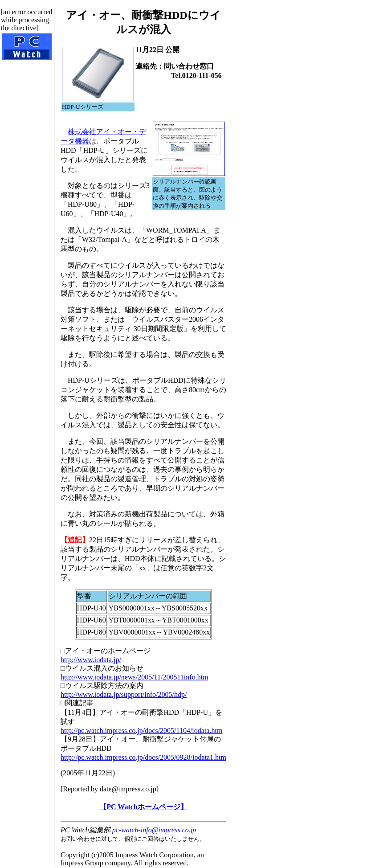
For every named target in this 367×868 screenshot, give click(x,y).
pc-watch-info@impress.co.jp (154, 830)
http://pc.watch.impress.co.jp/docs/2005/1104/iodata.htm (141, 731)
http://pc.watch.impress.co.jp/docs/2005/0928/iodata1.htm (143, 757)
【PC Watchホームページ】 (143, 807)
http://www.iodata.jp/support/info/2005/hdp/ (124, 694)
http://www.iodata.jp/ (91, 660)
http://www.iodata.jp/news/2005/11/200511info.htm (135, 677)
